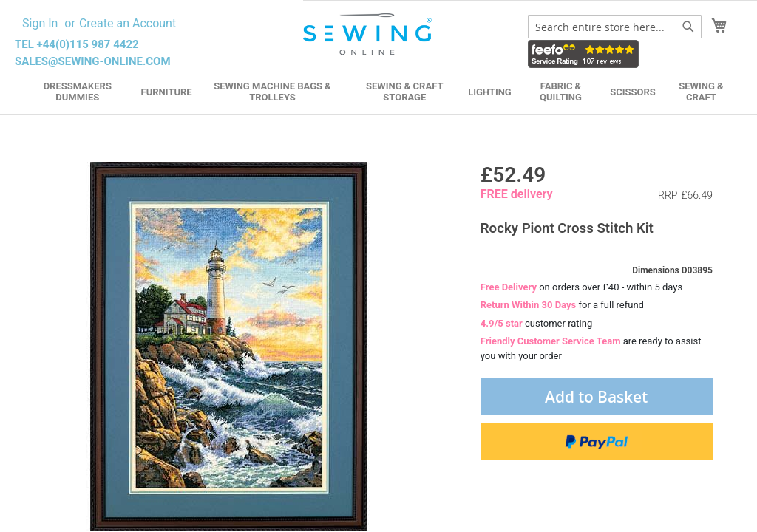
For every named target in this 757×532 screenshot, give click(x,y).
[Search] (688, 27)
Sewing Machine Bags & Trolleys (272, 92)
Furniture (167, 92)
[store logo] (369, 34)
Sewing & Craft (701, 92)
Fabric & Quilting (561, 92)
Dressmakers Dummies (78, 92)
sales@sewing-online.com (93, 61)
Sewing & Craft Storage (404, 92)
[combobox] (615, 27)
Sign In (40, 23)
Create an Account (128, 23)
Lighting (490, 92)
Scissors (633, 92)
